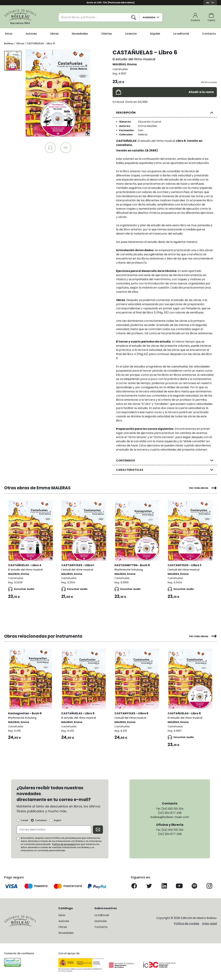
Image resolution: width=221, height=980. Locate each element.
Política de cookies (187, 923)
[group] (58, 93)
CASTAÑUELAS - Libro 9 (78, 713)
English (58, 820)
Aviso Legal (209, 923)
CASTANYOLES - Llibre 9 (132, 713)
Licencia (131, 34)
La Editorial (102, 915)
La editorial (181, 34)
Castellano (41, 820)
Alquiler (155, 34)
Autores (31, 34)
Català (24, 820)
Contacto (209, 34)
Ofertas (107, 34)
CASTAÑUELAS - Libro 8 (184, 713)
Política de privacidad (64, 844)
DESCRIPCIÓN (126, 113)
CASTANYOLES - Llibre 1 (78, 565)
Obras (54, 34)
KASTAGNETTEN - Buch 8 (132, 565)
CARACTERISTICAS (130, 470)
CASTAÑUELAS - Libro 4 (25, 565)
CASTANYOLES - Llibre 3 (185, 565)
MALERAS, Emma (125, 64)
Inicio (9, 34)
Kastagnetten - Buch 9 (25, 713)
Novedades (80, 34)
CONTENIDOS (126, 460)
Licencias (101, 921)
